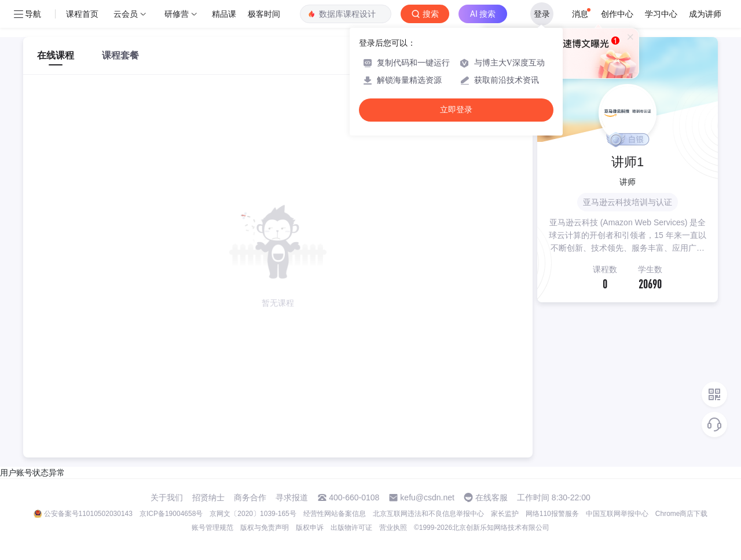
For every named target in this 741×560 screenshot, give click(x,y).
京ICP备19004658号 (171, 514)
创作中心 (617, 14)
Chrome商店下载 (682, 514)
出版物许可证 (351, 528)
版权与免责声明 (265, 528)
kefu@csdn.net (427, 497)
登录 (542, 14)
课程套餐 (120, 55)
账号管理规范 (212, 528)
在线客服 (491, 497)
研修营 (177, 14)
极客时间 (264, 14)
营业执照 (393, 528)
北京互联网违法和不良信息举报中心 (428, 514)
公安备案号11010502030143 (88, 514)
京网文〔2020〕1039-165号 (253, 514)
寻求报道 (292, 497)
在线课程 (56, 55)
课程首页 (82, 14)
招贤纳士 (208, 497)
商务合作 (250, 497)
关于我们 (167, 497)
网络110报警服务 (552, 514)
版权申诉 (310, 528)
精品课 (224, 14)
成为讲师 (705, 14)
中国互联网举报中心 (617, 514)
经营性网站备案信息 (335, 514)
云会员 (126, 14)
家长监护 (505, 514)
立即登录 (456, 110)
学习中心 (661, 14)
